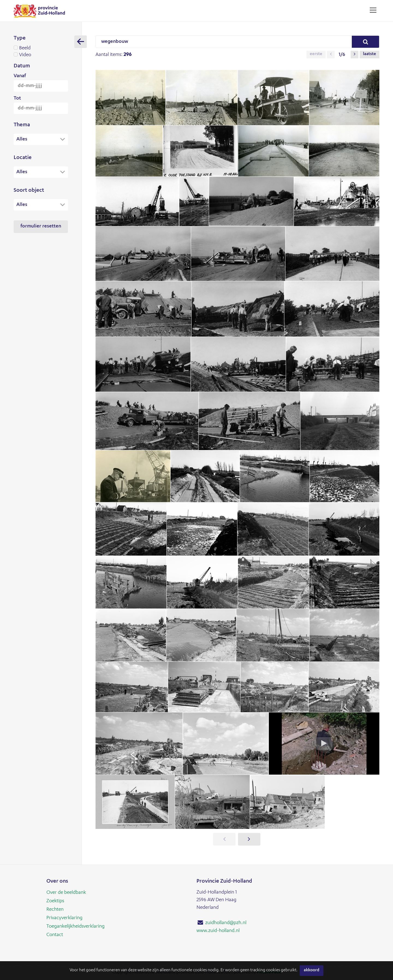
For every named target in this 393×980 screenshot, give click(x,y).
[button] (331, 55)
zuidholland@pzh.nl (226, 923)
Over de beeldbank (66, 893)
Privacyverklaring (64, 917)
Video (41, 55)
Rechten (55, 909)
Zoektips (55, 901)
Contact (55, 934)
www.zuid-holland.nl (218, 931)
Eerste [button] (316, 55)
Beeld (41, 48)
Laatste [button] (370, 55)
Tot (17, 98)
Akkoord (312, 971)
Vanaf (20, 76)
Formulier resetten (41, 227)
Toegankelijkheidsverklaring (75, 925)
